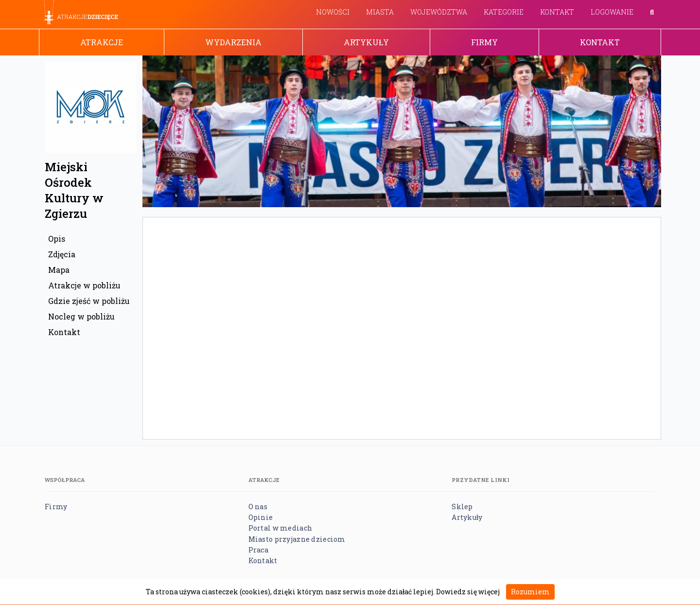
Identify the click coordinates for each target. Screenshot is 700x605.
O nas (258, 507)
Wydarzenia (233, 42)
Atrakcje (102, 42)
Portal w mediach (280, 528)
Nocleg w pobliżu (81, 316)
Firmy (484, 42)
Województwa (439, 12)
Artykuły (366, 42)
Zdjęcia (62, 254)
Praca (258, 550)
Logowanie (612, 12)
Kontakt (557, 12)
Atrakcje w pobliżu (84, 285)
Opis (57, 239)
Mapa (59, 270)
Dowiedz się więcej (468, 592)
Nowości (333, 12)
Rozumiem (530, 592)
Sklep (462, 507)
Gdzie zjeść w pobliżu (89, 301)
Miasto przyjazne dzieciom (297, 539)
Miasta (380, 12)
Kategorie (504, 12)
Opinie (261, 517)
